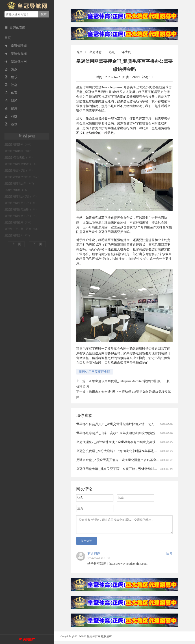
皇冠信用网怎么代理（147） (21, 196)
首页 (8, 38)
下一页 (37, 244)
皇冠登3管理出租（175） (19, 157)
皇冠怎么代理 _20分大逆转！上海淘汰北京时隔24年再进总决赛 (120, 451)
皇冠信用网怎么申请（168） (21, 164)
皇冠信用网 (16, 61)
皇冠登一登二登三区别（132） (23, 229)
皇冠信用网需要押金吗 (95, 372)
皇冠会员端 (16, 54)
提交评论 (87, 544)
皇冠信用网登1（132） (18, 235)
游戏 (11, 124)
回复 (169, 556)
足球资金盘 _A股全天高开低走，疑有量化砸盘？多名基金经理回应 (122, 460)
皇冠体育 (95, 52)
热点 (11, 69)
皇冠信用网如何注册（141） (21, 209)
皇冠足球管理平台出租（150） (23, 177)
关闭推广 (29, 639)
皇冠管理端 (16, 46)
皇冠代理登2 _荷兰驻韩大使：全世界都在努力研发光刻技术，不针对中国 (127, 442)
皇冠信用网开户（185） (19, 144)
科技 (11, 116)
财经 (11, 101)
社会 (11, 85)
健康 (11, 109)
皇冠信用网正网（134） (19, 222)
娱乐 (11, 77)
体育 (11, 93)
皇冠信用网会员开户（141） (21, 203)
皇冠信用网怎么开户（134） (21, 216)
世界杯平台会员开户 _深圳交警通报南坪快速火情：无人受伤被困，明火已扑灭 (131, 424)
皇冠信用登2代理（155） (19, 170)
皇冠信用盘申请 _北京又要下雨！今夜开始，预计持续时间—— (120, 469)
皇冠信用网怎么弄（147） (20, 183)
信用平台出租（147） (17, 190)
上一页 (16, 244)
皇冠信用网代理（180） (19, 151)
